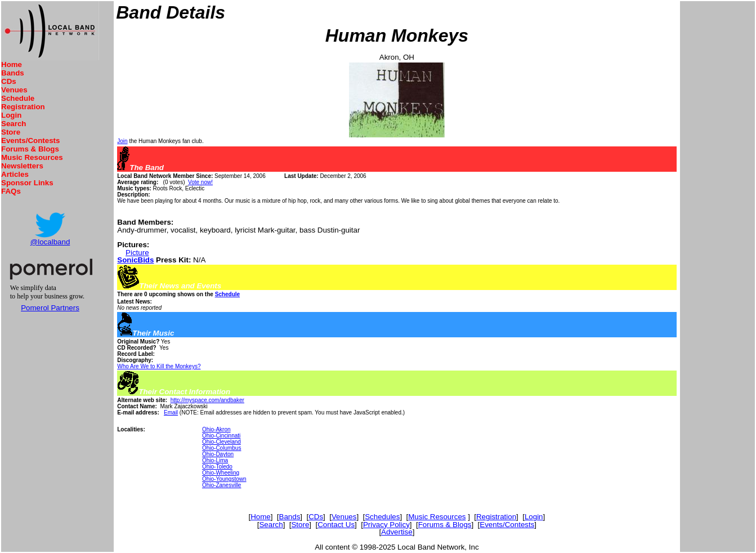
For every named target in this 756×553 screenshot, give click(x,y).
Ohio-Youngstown (224, 479)
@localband (50, 242)
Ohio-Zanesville (222, 485)
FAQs (11, 191)
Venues (14, 90)
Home (12, 64)
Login (11, 115)
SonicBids (135, 260)
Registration (23, 107)
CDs (9, 81)
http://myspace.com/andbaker (207, 400)
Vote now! (200, 182)
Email (171, 412)
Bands (13, 73)
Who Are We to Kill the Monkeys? (159, 366)
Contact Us (336, 525)
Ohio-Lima (215, 460)
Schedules (382, 517)
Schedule (18, 98)
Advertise (397, 532)
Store (11, 132)
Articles (15, 174)
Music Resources (32, 157)
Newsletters (22, 166)
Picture (137, 253)
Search (14, 124)
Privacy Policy (386, 525)
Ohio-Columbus (222, 448)
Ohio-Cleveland (222, 442)
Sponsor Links (27, 183)
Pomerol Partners (50, 308)
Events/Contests (30, 141)
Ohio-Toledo (217, 467)
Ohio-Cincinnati (221, 436)
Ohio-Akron (216, 429)
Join (122, 141)
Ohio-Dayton (218, 454)
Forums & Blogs (30, 149)
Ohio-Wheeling (221, 473)
